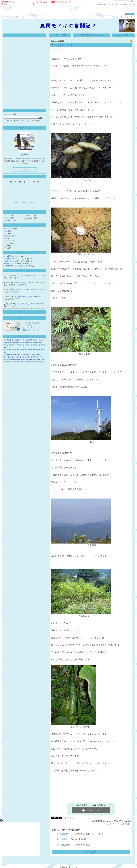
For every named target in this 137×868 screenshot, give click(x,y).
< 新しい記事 (60, 35)
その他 (6, 231)
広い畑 (6, 246)
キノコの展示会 (64, 845)
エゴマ (6, 234)
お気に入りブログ (24, 253)
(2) (72, 45)
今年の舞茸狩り (64, 834)
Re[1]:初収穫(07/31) (22, 297)
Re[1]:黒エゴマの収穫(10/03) (25, 282)
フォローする (24, 169)
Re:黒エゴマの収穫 (24, 290)
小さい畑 (7, 243)
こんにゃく (7, 241)
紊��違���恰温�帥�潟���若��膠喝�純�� (24, 340)
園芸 (5, 4)
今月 (24, 203)
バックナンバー (25, 212)
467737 (129, 14)
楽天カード (25, 318)
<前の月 (16, 203)
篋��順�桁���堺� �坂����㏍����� (22, 342)
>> (105, 5)
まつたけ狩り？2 (62, 45)
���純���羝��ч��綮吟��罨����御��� (24, 362)
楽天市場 (133, 5)
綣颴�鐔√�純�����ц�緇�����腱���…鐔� (24, 359)
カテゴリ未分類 (9, 229)
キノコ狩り (62, 839)
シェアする (68, 818)
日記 (11, 17)
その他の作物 (8, 236)
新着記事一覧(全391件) (92, 35)
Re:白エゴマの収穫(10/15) (24, 275)
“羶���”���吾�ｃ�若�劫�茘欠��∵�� (22, 354)
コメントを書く (124, 824)
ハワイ (6, 248)
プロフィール (19, 17)
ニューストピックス (25, 337)
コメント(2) (109, 824)
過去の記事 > (123, 35)
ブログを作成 (123, 5)
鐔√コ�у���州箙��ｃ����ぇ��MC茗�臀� (23, 357)
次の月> (33, 203)
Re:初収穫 (21, 304)
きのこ (6, 238)
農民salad (9, 282)
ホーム (5, 17)
